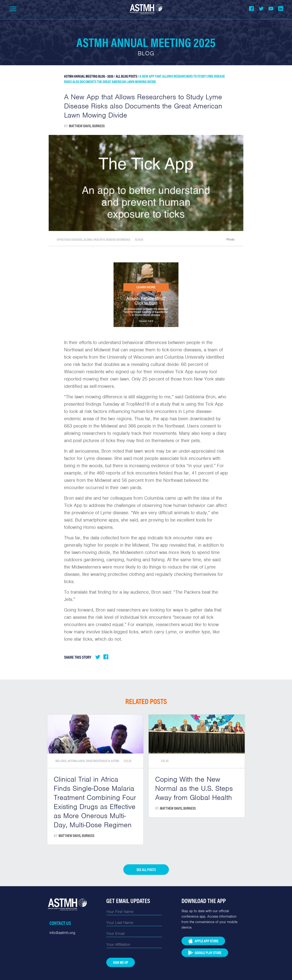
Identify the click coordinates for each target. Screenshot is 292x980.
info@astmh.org (62, 933)
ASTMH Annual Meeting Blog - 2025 (89, 76)
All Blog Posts (126, 76)
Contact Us (60, 923)
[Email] (134, 934)
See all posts (146, 869)
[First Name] (134, 912)
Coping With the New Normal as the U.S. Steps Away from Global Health (194, 788)
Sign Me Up (121, 962)
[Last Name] (134, 923)
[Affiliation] (134, 945)
